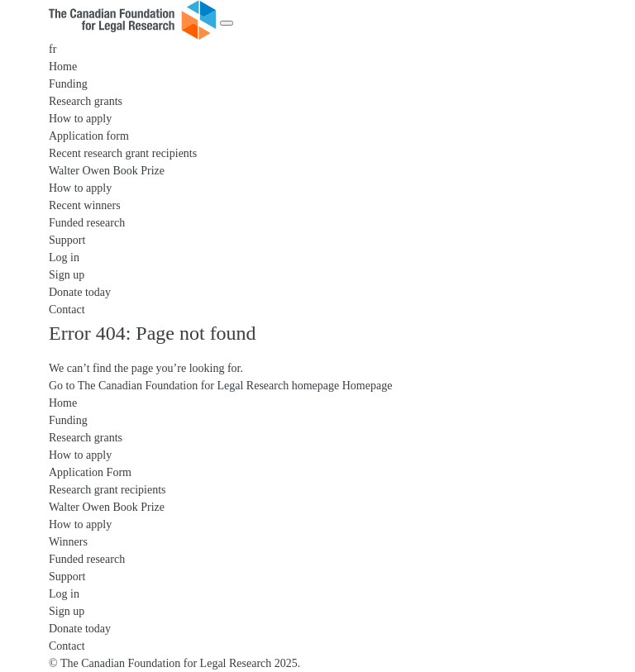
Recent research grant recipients (123, 153)
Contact (67, 310)
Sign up (67, 275)
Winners (68, 542)
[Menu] (227, 23)
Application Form (90, 472)
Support (67, 240)
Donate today (80, 292)
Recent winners (85, 205)
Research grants (86, 101)
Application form (89, 136)
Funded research (87, 223)
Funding (68, 84)
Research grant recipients (107, 490)
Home (63, 67)
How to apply (80, 119)
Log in (64, 257)
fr (53, 49)
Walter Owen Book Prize (107, 171)
